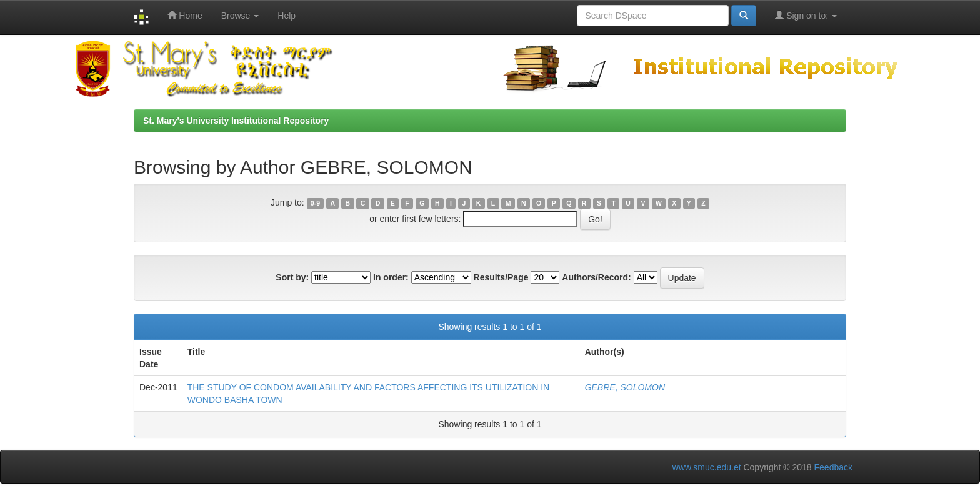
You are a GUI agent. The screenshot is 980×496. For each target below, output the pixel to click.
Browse (240, 16)
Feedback (833, 467)
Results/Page (501, 277)
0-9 (315, 203)
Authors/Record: (596, 277)
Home (185, 15)
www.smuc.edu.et (707, 467)
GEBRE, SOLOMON (625, 387)
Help (287, 16)
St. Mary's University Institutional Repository (236, 121)
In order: (391, 277)
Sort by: (292, 277)
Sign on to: (806, 15)
